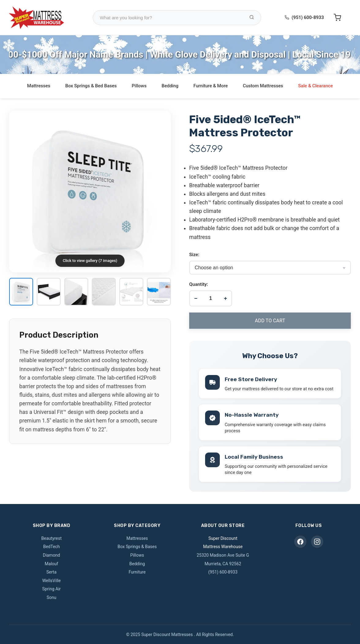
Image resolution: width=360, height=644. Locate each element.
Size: (194, 255)
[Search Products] (252, 18)
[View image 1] (21, 292)
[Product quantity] (211, 298)
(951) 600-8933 (308, 17)
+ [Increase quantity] (225, 298)
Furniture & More (211, 86)
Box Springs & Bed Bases (91, 86)
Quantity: (199, 284)
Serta (51, 572)
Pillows (139, 86)
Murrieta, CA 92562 (223, 564)
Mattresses (39, 86)
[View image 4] (104, 292)
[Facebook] (300, 542)
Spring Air (52, 589)
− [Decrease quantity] (196, 298)
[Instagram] (317, 542)
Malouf (51, 564)
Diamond (51, 555)
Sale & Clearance (316, 86)
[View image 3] (76, 292)
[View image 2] (49, 292)
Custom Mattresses (263, 86)
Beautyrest (52, 538)
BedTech (51, 547)
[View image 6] (159, 292)
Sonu (51, 597)
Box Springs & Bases (137, 547)
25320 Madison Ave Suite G (223, 555)
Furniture (137, 572)
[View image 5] (131, 292)
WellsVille (51, 581)
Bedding (170, 86)
